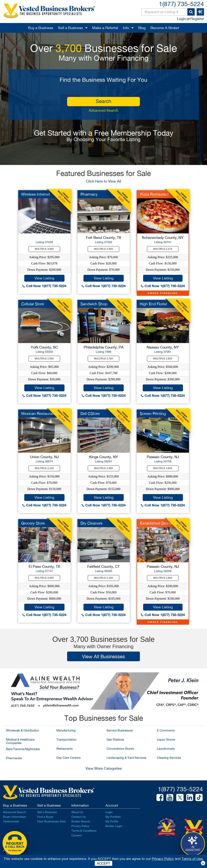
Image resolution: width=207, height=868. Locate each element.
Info (126, 28)
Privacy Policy (80, 826)
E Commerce (166, 730)
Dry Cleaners (91, 523)
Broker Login (114, 826)
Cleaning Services (169, 758)
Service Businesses (120, 730)
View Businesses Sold (51, 821)
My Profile (112, 821)
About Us (77, 812)
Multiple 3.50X (103, 249)
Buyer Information (15, 817)
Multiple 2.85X (163, 359)
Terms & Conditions (84, 831)
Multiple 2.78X (103, 359)
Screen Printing (153, 414)
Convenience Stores (120, 749)
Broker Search (81, 821)
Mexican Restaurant (38, 414)
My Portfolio (113, 817)
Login (182, 19)
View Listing (44, 278)
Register (197, 19)
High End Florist (153, 304)
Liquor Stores (166, 739)
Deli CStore (90, 414)
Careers (77, 835)
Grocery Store (33, 523)
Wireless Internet (36, 194)
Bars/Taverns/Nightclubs (23, 749)
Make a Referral (105, 28)
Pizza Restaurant (154, 194)
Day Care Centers (69, 758)
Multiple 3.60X (163, 468)
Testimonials (11, 821)
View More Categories (104, 768)
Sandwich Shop (94, 304)
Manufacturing (66, 730)
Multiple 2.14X (44, 468)
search (103, 101)
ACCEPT (103, 863)
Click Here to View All (103, 181)
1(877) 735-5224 (181, 4)
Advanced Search (103, 110)
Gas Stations (115, 739)
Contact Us (79, 817)
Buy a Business (41, 28)
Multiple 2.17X (163, 249)
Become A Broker (165, 28)
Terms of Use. (193, 859)
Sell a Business (70, 28)
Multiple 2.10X (103, 578)
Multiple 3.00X (44, 578)
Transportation (66, 739)
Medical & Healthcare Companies (20, 741)
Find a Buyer (45, 817)
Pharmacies (14, 758)
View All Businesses (103, 656)
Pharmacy (89, 194)
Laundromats (166, 749)
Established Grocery (157, 523)
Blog (142, 28)
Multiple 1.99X (103, 468)
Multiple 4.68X (44, 249)
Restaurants (65, 749)
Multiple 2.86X (163, 578)
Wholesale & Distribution (23, 730)
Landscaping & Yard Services (126, 758)
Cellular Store (33, 304)
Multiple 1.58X (44, 359)
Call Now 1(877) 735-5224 (44, 286)
